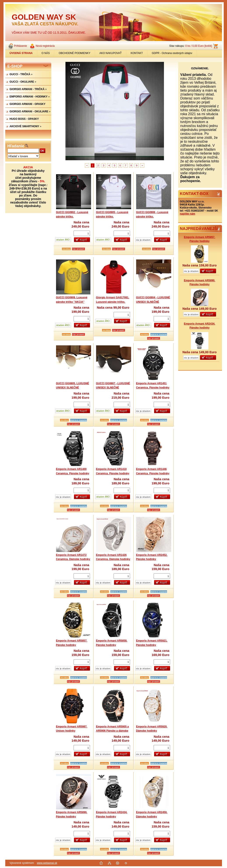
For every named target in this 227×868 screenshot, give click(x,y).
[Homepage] (21, 53)
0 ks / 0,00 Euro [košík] (199, 46)
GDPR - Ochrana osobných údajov (172, 53)
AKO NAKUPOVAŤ (111, 53)
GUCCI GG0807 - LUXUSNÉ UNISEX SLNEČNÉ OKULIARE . (113, 388)
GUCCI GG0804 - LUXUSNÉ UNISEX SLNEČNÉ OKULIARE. (153, 302)
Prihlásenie (20, 46)
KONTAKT (137, 53)
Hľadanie (16, 146)
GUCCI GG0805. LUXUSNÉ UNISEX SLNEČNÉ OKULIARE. (73, 388)
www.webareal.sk (47, 863)
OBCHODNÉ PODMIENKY (75, 53)
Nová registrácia (45, 46)
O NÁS (46, 53)
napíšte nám (188, 214)
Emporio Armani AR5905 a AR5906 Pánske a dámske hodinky (113, 731)
